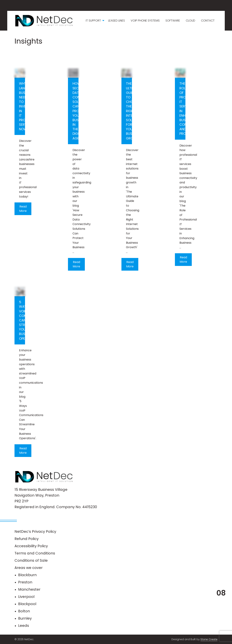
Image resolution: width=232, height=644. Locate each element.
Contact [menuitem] (208, 21)
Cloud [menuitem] (190, 21)
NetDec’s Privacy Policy (35, 531)
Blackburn (27, 575)
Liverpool (26, 597)
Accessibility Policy (31, 546)
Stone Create (209, 639)
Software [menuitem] (173, 21)
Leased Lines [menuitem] (117, 21)
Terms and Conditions (35, 553)
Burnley (25, 618)
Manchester (29, 589)
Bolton (24, 611)
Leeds (24, 626)
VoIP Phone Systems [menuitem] (145, 21)
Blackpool (27, 604)
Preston (25, 582)
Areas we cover (29, 568)
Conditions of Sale (31, 560)
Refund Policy (27, 539)
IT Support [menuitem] (93, 21)
